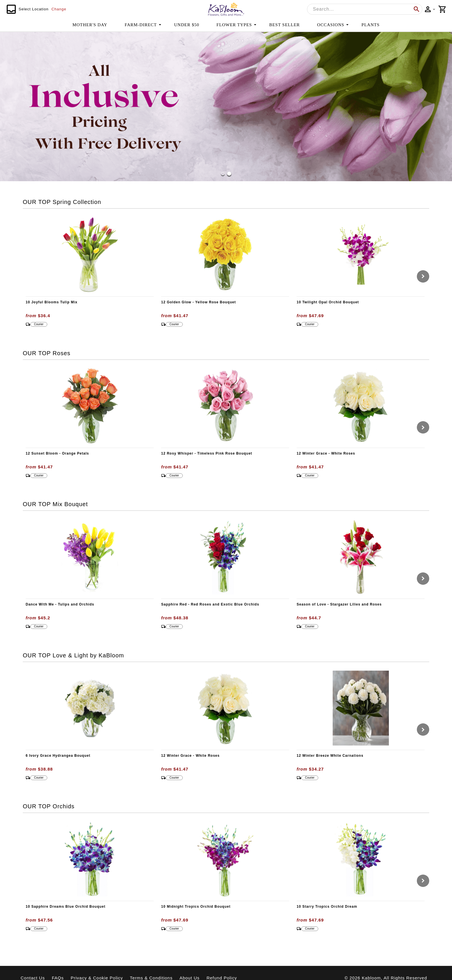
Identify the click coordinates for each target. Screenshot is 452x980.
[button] (226, 107)
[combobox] (359, 9)
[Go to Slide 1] (223, 174)
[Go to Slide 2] (229, 174)
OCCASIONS (331, 25)
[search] (415, 9)
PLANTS (371, 25)
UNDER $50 (187, 25)
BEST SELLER (285, 25)
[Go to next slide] (423, 276)
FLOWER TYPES (234, 25)
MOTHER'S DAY (90, 25)
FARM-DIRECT (141, 25)
